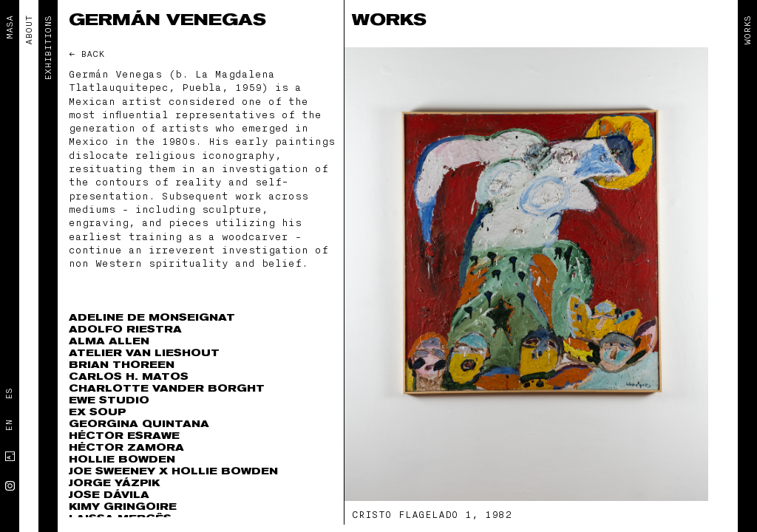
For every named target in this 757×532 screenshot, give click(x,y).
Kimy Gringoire (123, 507)
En (9, 426)
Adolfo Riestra (125, 329)
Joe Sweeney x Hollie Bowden (173, 471)
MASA (10, 27)
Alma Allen (109, 341)
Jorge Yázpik (114, 483)
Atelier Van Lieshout (144, 353)
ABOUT (29, 30)
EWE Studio (109, 400)
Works (747, 30)
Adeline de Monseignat (152, 317)
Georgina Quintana (139, 424)
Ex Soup (97, 412)
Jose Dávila (109, 495)
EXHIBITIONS (48, 48)
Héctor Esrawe (124, 436)
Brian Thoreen (122, 365)
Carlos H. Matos (129, 376)
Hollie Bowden (122, 459)
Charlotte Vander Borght (167, 388)
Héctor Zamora (126, 447)
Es (9, 394)
